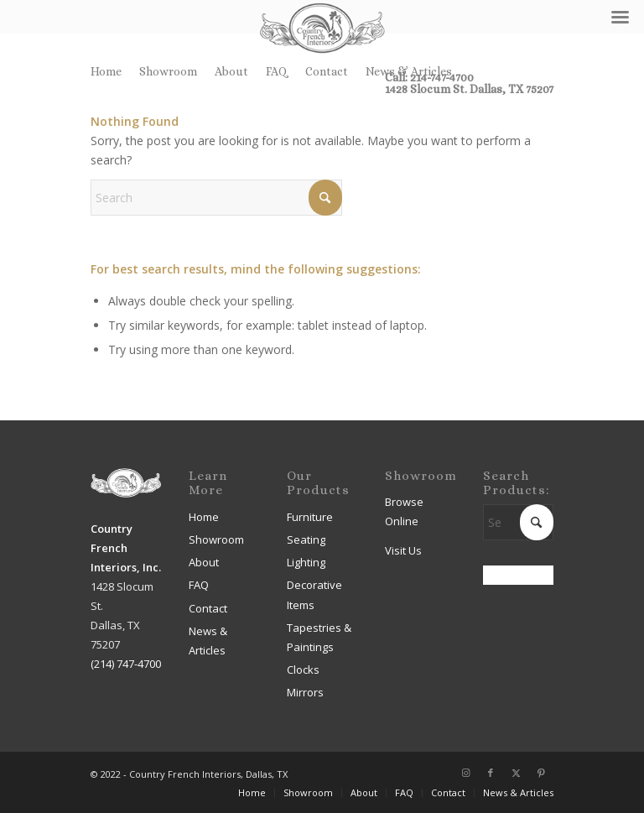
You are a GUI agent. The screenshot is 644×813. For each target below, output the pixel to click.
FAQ (277, 71)
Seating (306, 539)
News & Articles (409, 71)
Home (106, 71)
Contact (327, 71)
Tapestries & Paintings (319, 637)
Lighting (306, 562)
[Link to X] (516, 773)
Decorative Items (314, 594)
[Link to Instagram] (465, 773)
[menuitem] (111, 71)
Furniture (310, 517)
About (231, 71)
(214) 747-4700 (126, 664)
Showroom (168, 71)
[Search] (216, 198)
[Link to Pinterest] (541, 773)
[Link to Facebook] (491, 773)
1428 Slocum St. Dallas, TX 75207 (469, 89)
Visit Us (403, 550)
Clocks (303, 670)
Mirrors (305, 692)
